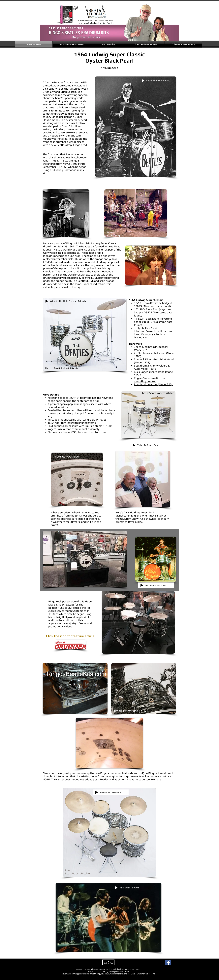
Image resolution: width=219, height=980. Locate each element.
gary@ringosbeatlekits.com (118, 971)
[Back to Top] (108, 962)
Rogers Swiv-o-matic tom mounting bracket (149, 380)
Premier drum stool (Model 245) (154, 384)
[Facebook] (168, 962)
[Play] (143, 81)
